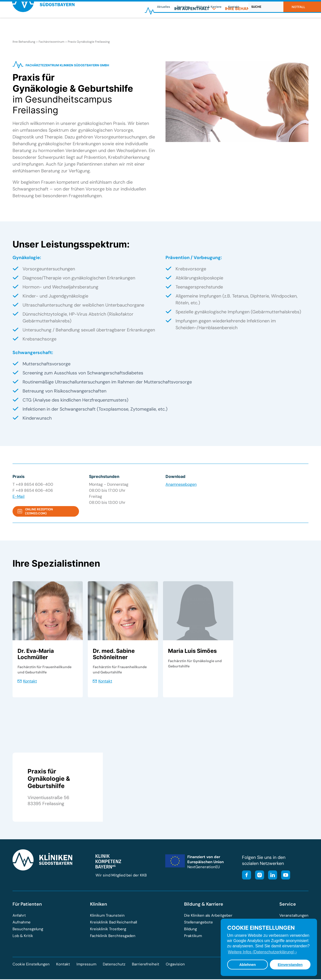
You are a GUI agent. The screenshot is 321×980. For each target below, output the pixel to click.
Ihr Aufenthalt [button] (195, 27)
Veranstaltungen (294, 916)
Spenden (183, 7)
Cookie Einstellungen (31, 965)
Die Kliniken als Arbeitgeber (208, 916)
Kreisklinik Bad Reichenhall (113, 923)
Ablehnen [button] (248, 965)
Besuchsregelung (28, 930)
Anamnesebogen (181, 485)
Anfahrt (19, 916)
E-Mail (19, 497)
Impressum (86, 965)
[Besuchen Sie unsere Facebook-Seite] (247, 876)
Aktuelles (164, 7)
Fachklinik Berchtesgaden (113, 937)
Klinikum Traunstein (107, 916)
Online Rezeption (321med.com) (39, 512)
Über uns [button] (293, 27)
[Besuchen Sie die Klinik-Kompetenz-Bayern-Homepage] (108, 868)
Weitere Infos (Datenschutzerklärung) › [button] (262, 952)
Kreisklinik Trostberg (108, 930)
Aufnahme (22, 923)
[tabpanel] (48, 640)
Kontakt (234, 7)
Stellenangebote (198, 923)
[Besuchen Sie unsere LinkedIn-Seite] (271, 876)
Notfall (298, 7)
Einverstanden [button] (290, 965)
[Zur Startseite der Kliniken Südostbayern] (44, 29)
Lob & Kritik (23, 937)
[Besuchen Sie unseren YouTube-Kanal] (284, 876)
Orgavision (175, 965)
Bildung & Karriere (209, 7)
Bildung (190, 930)
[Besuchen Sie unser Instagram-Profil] (258, 876)
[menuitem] (195, 27)
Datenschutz (114, 965)
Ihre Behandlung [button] (248, 27)
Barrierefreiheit (146, 965)
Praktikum (193, 937)
